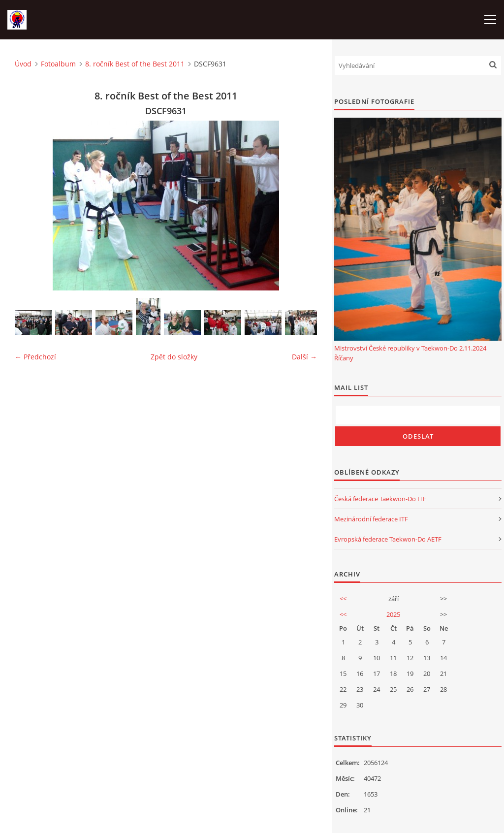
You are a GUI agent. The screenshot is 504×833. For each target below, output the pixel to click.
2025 (393, 614)
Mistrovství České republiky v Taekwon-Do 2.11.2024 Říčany (410, 353)
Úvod (23, 64)
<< (343, 599)
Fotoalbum (58, 64)
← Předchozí (35, 357)
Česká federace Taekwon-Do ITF (380, 499)
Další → (304, 357)
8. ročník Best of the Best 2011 (135, 64)
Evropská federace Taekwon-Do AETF (388, 539)
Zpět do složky (174, 357)
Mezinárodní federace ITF (371, 519)
